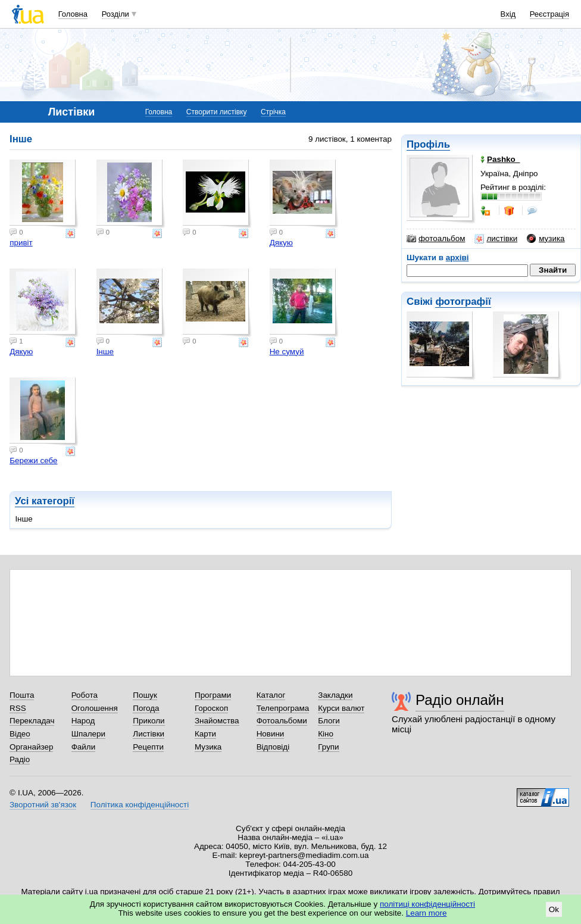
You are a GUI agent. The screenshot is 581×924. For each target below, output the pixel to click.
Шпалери (88, 734)
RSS (18, 708)
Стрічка (273, 112)
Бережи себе (33, 461)
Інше (105, 352)
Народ (83, 721)
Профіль (428, 144)
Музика (208, 747)
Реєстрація (549, 14)
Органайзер (31, 747)
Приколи (149, 721)
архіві (457, 257)
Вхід (508, 14)
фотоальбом (436, 239)
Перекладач (32, 721)
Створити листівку (217, 112)
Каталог (271, 695)
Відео (20, 734)
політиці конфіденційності (427, 904)
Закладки (335, 695)
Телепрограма (283, 708)
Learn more (427, 913)
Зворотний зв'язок (43, 805)
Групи (328, 747)
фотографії (463, 302)
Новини (271, 734)
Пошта (22, 695)
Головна (73, 14)
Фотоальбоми (282, 721)
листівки (496, 239)
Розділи (115, 14)
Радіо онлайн (460, 700)
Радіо (20, 759)
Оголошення (95, 708)
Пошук (145, 695)
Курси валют (341, 708)
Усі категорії (45, 501)
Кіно (326, 734)
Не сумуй (287, 352)
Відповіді (273, 747)
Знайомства (217, 721)
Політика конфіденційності (140, 805)
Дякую (281, 243)
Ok (554, 909)
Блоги (329, 721)
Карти (205, 734)
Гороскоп (211, 708)
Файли (84, 747)
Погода (146, 708)
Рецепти (148, 747)
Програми (213, 695)
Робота (85, 695)
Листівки (149, 734)
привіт (21, 243)
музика (546, 239)
